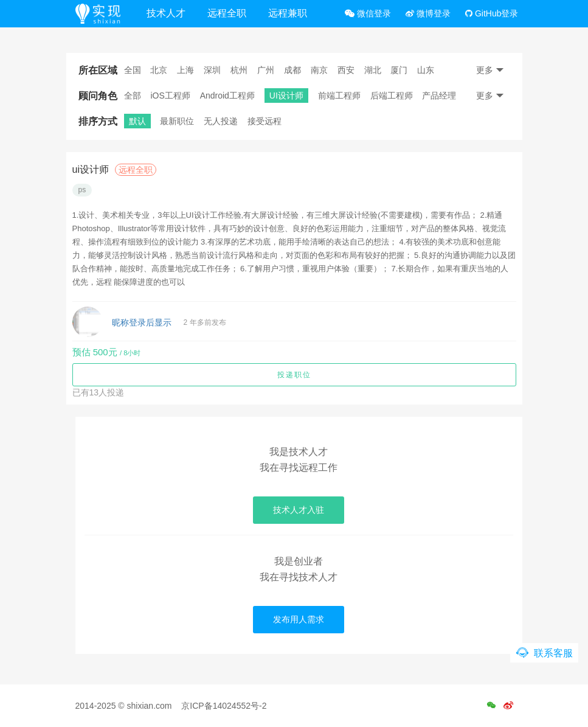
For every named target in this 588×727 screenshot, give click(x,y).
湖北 (373, 70)
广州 (266, 70)
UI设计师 (286, 96)
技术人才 (166, 13)
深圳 (212, 70)
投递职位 (294, 375)
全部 (133, 96)
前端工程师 (339, 96)
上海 (185, 70)
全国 (133, 70)
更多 (490, 70)
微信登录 (368, 13)
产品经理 (439, 96)
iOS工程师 (170, 96)
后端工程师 (392, 96)
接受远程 (265, 121)
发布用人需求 (299, 619)
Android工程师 (227, 96)
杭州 (239, 70)
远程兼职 (288, 13)
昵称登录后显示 (142, 322)
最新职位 (177, 121)
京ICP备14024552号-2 (224, 706)
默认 (137, 121)
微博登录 (428, 13)
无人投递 (221, 121)
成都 (292, 70)
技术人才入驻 (299, 510)
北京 (159, 70)
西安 (346, 70)
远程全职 (227, 13)
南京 (319, 70)
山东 (426, 70)
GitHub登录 (492, 13)
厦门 (399, 70)
